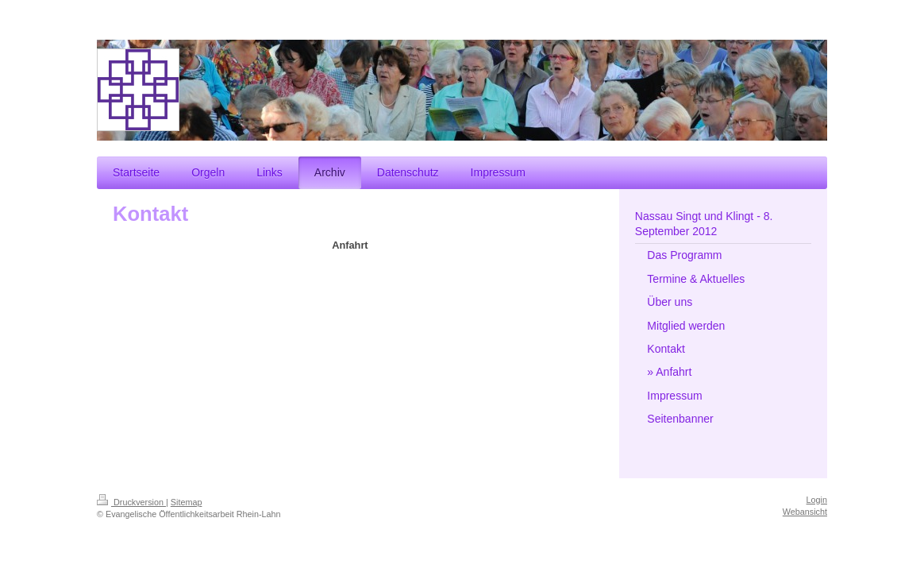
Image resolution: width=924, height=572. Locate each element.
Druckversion (131, 502)
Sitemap (187, 502)
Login (817, 500)
